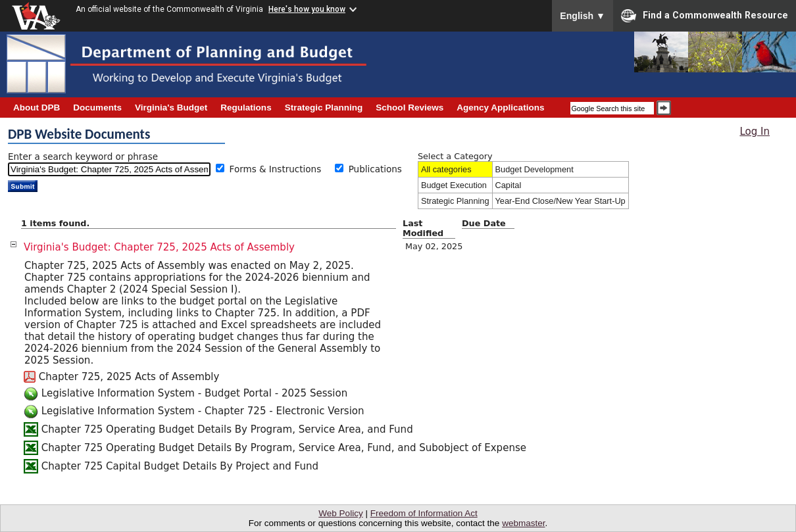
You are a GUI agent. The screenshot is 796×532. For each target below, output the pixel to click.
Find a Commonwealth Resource (705, 16)
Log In (755, 132)
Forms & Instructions (280, 169)
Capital (509, 185)
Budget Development (535, 169)
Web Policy (340, 513)
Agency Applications (500, 108)
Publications (375, 169)
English (583, 16)
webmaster (523, 523)
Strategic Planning (455, 201)
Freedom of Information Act (424, 513)
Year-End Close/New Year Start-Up (560, 201)
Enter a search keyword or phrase (83, 157)
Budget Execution (454, 185)
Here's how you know (307, 9)
